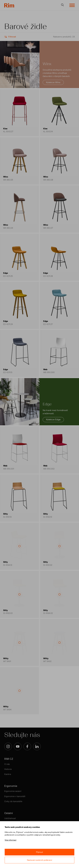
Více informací (10, 840)
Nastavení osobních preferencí (39, 860)
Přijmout (40, 852)
